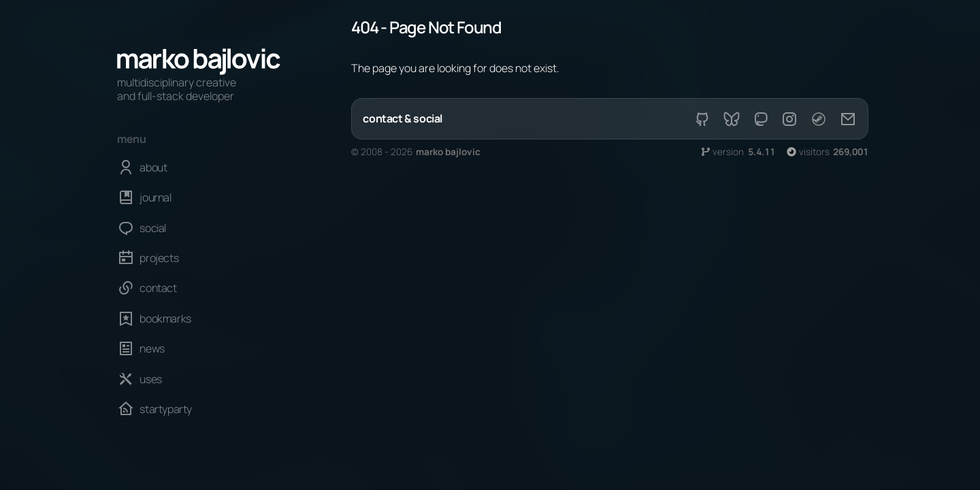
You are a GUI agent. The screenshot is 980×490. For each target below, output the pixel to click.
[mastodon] (760, 119)
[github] (702, 119)
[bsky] (732, 119)
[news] (199, 348)
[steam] (819, 119)
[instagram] (789, 119)
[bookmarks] (199, 318)
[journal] (199, 197)
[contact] (199, 288)
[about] (199, 167)
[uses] (199, 378)
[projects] (199, 258)
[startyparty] (199, 409)
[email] (847, 119)
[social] (199, 227)
